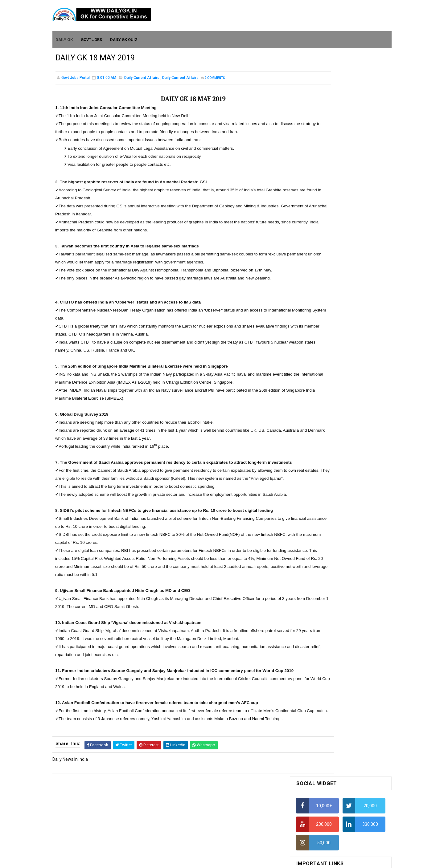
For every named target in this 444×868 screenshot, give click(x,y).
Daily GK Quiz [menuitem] (124, 37)
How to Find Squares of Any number (331, 175)
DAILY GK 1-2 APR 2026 (348, 430)
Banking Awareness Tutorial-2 (325, 646)
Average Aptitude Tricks (319, 271)
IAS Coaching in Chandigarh (323, 295)
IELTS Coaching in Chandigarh (325, 301)
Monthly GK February (316, 511)
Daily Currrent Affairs (180, 78)
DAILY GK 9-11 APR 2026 (349, 335)
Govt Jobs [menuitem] (92, 37)
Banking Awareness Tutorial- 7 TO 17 (332, 673)
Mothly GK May (310, 485)
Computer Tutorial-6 (316, 601)
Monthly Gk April (312, 494)
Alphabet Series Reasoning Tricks (329, 187)
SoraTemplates (209, 860)
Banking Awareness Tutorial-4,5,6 (329, 664)
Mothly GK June (311, 476)
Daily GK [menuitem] (64, 37)
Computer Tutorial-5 (316, 592)
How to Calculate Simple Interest (328, 235)
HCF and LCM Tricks (315, 259)
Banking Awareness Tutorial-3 (325, 655)
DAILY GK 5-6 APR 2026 (348, 405)
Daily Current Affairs (142, 78)
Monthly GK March (314, 502)
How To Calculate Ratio (318, 199)
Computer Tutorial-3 (316, 574)
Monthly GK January (315, 520)
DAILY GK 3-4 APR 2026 (348, 380)
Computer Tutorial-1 (316, 557)
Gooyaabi (264, 860)
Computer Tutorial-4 (316, 583)
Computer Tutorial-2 (316, 566)
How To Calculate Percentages (326, 247)
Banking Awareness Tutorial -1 (326, 638)
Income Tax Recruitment (320, 283)
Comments (215, 78)
